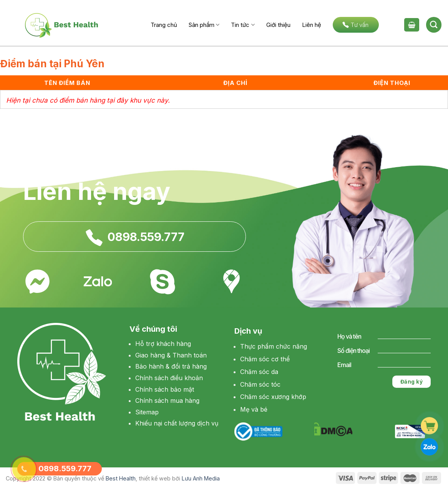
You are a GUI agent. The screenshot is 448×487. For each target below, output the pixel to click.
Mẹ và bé (254, 409)
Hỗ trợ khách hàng (163, 344)
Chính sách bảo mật (165, 389)
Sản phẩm (204, 25)
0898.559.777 (146, 237)
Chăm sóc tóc (260, 384)
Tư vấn (355, 25)
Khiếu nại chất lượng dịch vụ (177, 423)
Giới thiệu (278, 25)
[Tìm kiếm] (434, 25)
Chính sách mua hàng (167, 401)
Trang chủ (164, 25)
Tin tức (243, 25)
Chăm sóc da (259, 372)
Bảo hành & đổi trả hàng (171, 366)
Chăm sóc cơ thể (265, 359)
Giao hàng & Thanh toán (171, 355)
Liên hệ (312, 25)
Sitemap (147, 412)
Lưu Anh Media (201, 478)
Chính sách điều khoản (169, 378)
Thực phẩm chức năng (274, 346)
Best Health (121, 478)
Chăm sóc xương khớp (273, 397)
